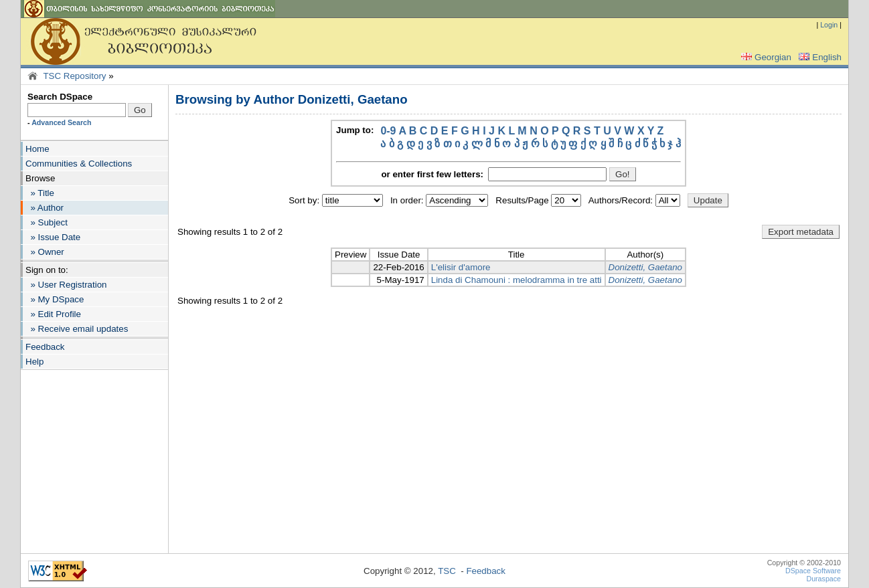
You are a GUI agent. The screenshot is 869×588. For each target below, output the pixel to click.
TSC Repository (74, 76)
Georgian (765, 57)
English (819, 57)
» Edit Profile (53, 314)
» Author (45, 208)
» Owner (45, 252)
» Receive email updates (77, 329)
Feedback (45, 347)
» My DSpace (55, 299)
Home (37, 149)
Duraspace (823, 579)
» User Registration (66, 285)
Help (34, 362)
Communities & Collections (79, 164)
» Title (40, 193)
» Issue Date (53, 237)
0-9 (388, 131)
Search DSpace (60, 97)
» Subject (47, 222)
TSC (447, 571)
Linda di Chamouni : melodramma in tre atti (517, 280)
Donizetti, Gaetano (645, 267)
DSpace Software (813, 571)
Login (829, 25)
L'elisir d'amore (461, 267)
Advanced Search (61, 122)
